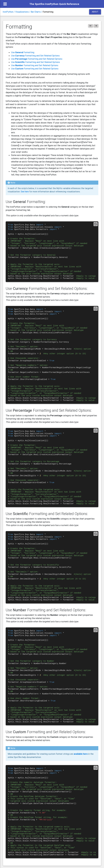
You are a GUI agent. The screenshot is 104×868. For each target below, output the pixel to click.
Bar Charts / (37, 13)
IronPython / (9, 13)
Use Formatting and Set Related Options (35, 56)
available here (81, 754)
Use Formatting (23, 52)
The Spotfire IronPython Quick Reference (54, 4)
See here (25, 192)
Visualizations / (23, 13)
